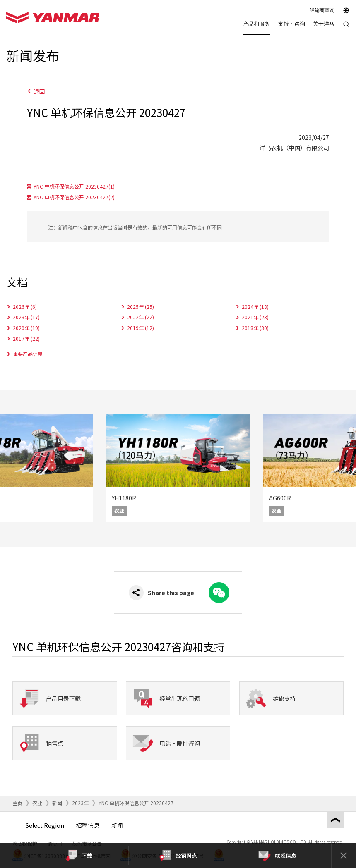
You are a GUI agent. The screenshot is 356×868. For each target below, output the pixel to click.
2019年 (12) (141, 328)
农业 (37, 803)
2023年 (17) (26, 317)
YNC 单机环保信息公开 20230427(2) (74, 197)
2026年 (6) (25, 307)
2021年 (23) (255, 317)
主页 (17, 803)
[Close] (344, 856)
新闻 (57, 803)
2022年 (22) (141, 317)
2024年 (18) (255, 307)
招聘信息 (88, 825)
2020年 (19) (26, 328)
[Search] (346, 28)
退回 (39, 91)
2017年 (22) (26, 338)
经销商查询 (322, 10)
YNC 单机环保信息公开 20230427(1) (74, 186)
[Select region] (346, 11)
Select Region (45, 825)
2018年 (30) (255, 328)
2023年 (80, 803)
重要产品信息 (28, 354)
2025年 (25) (141, 307)
